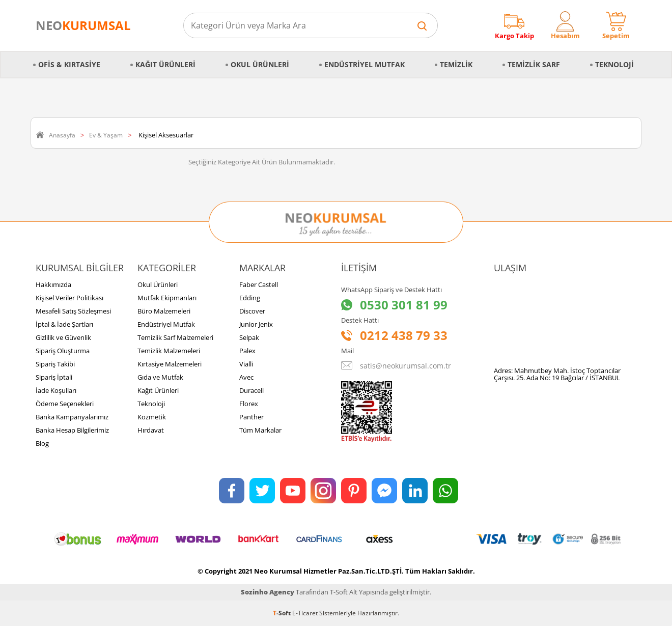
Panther (251, 417)
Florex (249, 404)
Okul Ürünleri (260, 64)
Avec (246, 377)
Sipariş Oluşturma (63, 351)
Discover (252, 311)
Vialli (246, 364)
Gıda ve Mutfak (160, 377)
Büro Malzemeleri (164, 311)
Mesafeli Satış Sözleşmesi (73, 311)
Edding (250, 298)
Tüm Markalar (260, 430)
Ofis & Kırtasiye (69, 64)
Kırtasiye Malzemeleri (170, 364)
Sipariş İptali (54, 377)
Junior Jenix (256, 324)
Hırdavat (151, 430)
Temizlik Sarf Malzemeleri (175, 337)
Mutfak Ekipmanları (167, 298)
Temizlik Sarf (534, 64)
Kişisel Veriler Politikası (69, 298)
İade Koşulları (56, 390)
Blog (42, 443)
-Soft (283, 613)
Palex (247, 351)
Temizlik (456, 64)
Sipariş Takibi (55, 364)
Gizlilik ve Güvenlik (63, 337)
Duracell (251, 390)
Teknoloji (614, 64)
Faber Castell (259, 284)
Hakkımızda (53, 284)
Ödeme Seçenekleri (65, 404)
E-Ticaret (305, 613)
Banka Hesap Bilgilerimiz (72, 430)
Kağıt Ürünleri (165, 64)
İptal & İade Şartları (64, 324)
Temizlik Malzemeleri (169, 351)
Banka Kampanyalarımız (72, 417)
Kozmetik (152, 417)
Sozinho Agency (268, 592)
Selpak (249, 337)
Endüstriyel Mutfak (365, 64)
